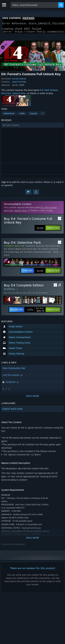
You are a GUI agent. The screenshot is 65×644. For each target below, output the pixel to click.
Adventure (9, 115)
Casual (33, 115)
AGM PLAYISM (19, 84)
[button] (32, 127)
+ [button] (43, 115)
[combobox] (34, 5)
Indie (22, 115)
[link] (35, 312)
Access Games (19, 80)
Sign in (5, 184)
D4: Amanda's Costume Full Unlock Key (40, 248)
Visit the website (13, 377)
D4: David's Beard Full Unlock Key (20, 251)
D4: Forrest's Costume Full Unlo (35, 254)
